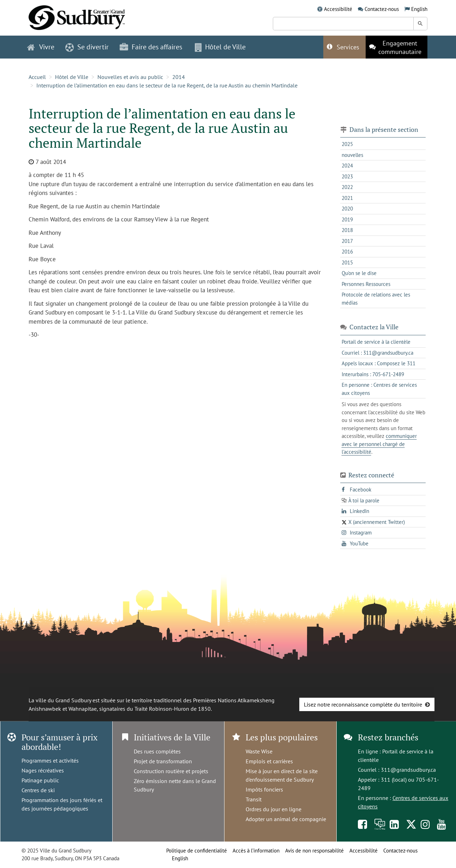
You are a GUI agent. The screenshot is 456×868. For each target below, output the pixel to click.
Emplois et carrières (269, 761)
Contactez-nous (382, 9)
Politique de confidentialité (197, 851)
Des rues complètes (157, 751)
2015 (347, 262)
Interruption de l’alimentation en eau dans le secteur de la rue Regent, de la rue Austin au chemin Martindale (167, 85)
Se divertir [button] (87, 47)
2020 (347, 209)
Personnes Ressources (366, 284)
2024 (347, 166)
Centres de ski (38, 790)
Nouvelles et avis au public (130, 77)
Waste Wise (259, 751)
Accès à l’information (256, 851)
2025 (347, 144)
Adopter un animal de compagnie (286, 819)
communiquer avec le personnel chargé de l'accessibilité (379, 444)
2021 (347, 198)
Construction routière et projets (171, 771)
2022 (347, 187)
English (419, 9)
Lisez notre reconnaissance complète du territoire (363, 704)
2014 (179, 77)
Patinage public (40, 780)
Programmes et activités (50, 760)
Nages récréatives (43, 770)
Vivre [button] (41, 47)
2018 (347, 230)
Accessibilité (338, 9)
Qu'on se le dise (359, 273)
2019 (347, 219)
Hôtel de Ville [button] (220, 47)
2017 (347, 241)
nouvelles (352, 155)
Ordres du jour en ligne (274, 809)
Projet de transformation (163, 761)
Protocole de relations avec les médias (376, 299)
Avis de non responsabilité (314, 851)
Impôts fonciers (264, 789)
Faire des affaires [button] (151, 47)
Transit (254, 799)
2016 (347, 252)
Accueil (37, 77)
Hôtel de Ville (72, 77)
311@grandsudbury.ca (408, 770)
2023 (347, 176)
